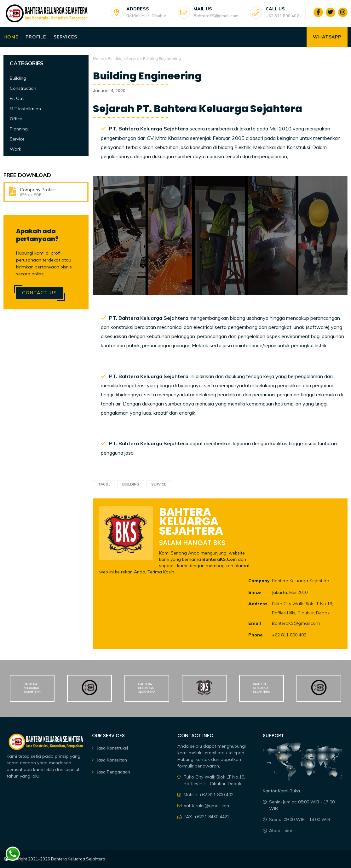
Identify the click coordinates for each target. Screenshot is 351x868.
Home (11, 37)
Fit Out (17, 98)
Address (258, 604)
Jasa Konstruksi (112, 748)
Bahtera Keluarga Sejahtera (78, 859)
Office (16, 119)
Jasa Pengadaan (113, 772)
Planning (19, 129)
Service (133, 58)
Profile (36, 37)
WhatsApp (327, 37)
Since (255, 592)
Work (15, 149)
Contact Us (40, 293)
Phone (256, 635)
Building (115, 58)
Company (259, 581)
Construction (23, 88)
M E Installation (25, 109)
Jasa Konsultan (112, 760)
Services (65, 37)
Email (255, 623)
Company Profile (37, 190)
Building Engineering (147, 76)
